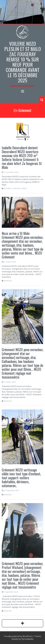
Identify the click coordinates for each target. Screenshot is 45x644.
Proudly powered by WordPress (18, 636)
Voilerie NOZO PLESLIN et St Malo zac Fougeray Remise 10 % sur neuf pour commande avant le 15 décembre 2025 (23, 62)
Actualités (8, 188)
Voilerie (24, 188)
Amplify (15, 639)
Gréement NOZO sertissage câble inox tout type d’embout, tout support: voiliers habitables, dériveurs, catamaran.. (21, 478)
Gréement (16, 188)
